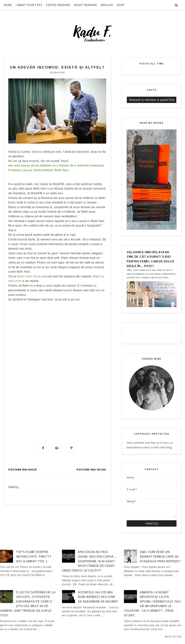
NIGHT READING (86, 5)
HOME (8, 5)
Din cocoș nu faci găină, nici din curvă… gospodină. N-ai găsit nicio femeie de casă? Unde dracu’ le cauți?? (89, 561)
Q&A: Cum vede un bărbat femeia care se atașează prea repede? (160, 557)
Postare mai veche (91, 469)
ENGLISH (107, 5)
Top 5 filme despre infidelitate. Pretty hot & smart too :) (34, 557)
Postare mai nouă (22, 469)
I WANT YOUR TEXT (29, 5)
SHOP (121, 5)
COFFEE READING (58, 5)
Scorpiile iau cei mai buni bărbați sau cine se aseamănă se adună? (98, 597)
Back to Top (173, 637)
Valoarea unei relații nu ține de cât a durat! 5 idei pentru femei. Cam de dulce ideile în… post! (150, 259)
